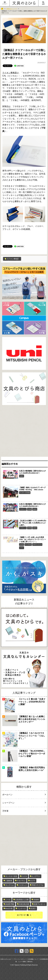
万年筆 (29, 509)
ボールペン (24, 795)
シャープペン (24, 803)
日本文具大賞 (24, 904)
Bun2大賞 (9, 908)
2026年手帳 (10, 904)
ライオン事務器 (9, 73)
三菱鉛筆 (9, 881)
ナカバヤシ (21, 881)
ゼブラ (33, 881)
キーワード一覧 (23, 915)
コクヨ (22, 545)
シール (8, 900)
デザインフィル (37, 545)
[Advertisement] (24, 432)
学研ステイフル (38, 885)
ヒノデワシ (36, 876)
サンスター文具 (11, 876)
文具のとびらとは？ (6, 959)
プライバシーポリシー (20, 959)
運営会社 (30, 962)
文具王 (22, 476)
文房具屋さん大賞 (22, 900)
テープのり (28, 545)
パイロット (23, 509)
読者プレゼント (40, 904)
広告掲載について (33, 959)
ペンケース (22, 908)
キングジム (10, 885)
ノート (22, 548)
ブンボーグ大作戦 (25, 493)
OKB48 (36, 900)
